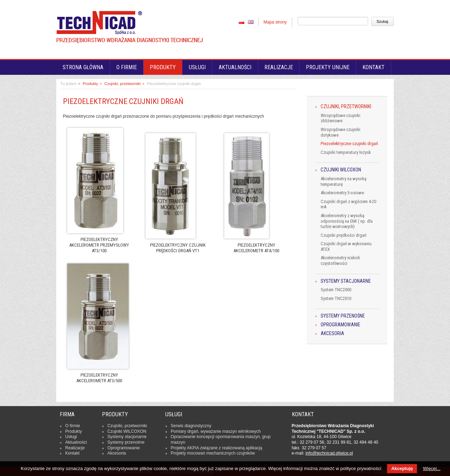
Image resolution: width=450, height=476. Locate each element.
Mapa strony (275, 22)
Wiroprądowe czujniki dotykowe (340, 132)
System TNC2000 (336, 290)
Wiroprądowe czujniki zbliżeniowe (340, 118)
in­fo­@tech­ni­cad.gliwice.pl (329, 453)
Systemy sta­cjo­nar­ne (127, 437)
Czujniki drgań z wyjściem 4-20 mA (348, 204)
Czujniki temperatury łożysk (346, 152)
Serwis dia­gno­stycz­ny (191, 426)
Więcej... (432, 468)
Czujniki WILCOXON (341, 170)
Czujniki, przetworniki (123, 84)
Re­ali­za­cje (75, 448)
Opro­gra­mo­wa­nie (124, 448)
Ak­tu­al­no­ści (76, 442)
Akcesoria (332, 334)
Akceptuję (402, 468)
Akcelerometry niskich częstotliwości (340, 260)
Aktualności (235, 67)
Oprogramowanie (340, 325)
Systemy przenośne (343, 316)
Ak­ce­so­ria (117, 453)
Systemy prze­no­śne (126, 442)
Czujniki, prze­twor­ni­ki (127, 426)
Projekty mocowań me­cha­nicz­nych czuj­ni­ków (213, 453)
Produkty (163, 67)
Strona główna (83, 67)
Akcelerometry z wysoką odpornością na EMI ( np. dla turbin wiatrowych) (347, 221)
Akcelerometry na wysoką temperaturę (343, 181)
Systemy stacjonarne (346, 281)
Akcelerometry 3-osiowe (342, 193)
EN (251, 22)
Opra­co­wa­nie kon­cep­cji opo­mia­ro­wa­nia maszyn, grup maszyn (221, 439)
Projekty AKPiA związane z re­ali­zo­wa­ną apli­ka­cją (217, 448)
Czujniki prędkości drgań (343, 235)
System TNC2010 (336, 298)
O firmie (127, 67)
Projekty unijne (328, 67)
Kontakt (374, 67)
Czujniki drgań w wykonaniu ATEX (346, 246)
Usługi (197, 67)
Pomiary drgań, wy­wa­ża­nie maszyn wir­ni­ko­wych (216, 431)
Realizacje (279, 67)
